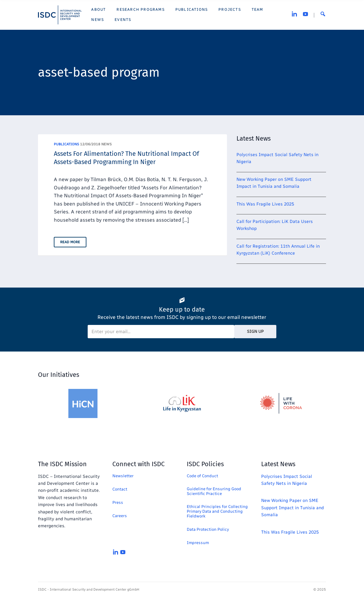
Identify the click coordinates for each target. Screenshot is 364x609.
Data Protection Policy (208, 529)
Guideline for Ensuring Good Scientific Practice (214, 491)
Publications (66, 144)
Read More (70, 242)
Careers (120, 516)
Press (118, 502)
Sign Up (255, 331)
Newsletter (123, 476)
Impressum (198, 543)
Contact (120, 489)
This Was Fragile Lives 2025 (265, 204)
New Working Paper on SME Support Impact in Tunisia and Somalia (292, 508)
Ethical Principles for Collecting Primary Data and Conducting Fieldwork (217, 511)
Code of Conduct (202, 476)
